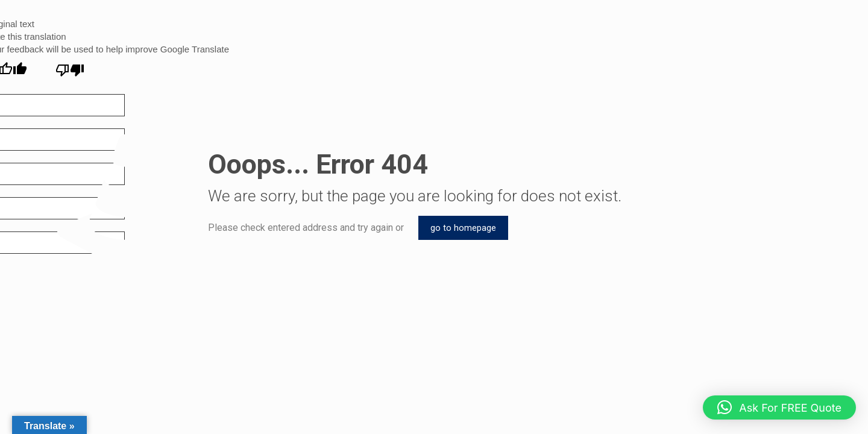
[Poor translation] (70, 70)
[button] (779, 407)
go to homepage (463, 228)
